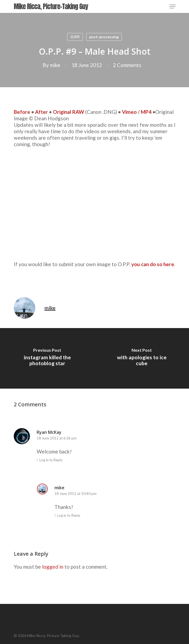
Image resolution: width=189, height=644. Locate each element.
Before (22, 112)
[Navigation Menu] (173, 6)
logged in (53, 567)
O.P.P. (75, 37)
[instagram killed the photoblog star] (47, 358)
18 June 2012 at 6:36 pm (57, 438)
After (42, 112)
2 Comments (127, 65)
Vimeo (129, 112)
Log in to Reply (51, 460)
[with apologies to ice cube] (142, 358)
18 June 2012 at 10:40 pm (75, 494)
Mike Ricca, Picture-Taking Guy (51, 6)
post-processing (104, 37)
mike (55, 65)
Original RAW (68, 112)
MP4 (146, 112)
